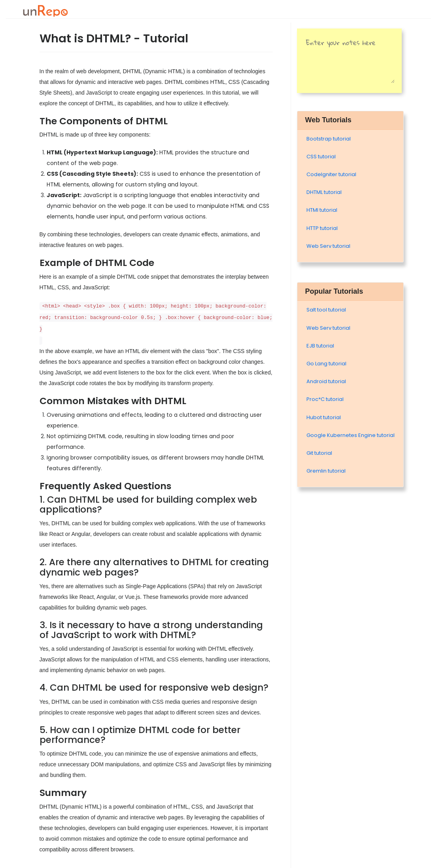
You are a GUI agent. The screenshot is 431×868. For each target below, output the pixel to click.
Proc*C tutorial (325, 399)
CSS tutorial (321, 157)
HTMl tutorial (322, 210)
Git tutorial (319, 453)
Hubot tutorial (324, 417)
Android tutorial (326, 381)
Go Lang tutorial (326, 364)
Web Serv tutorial (328, 246)
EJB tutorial (320, 346)
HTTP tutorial (322, 228)
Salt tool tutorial (326, 310)
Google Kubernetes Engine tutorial (351, 435)
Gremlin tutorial (326, 471)
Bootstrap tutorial (329, 139)
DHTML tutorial (324, 192)
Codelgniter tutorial (331, 174)
